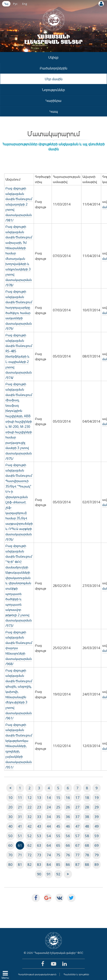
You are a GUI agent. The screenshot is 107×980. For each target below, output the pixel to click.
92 (58, 874)
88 (87, 864)
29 (97, 807)
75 (58, 855)
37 (77, 817)
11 (20, 797)
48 (87, 826)
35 (58, 817)
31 (20, 817)
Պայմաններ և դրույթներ (76, 974)
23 (39, 807)
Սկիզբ (53, 57)
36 (68, 817)
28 (87, 807)
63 (39, 845)
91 (49, 874)
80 (10, 864)
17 (77, 797)
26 (68, 807)
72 (30, 855)
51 (20, 836)
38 (87, 817)
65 (58, 845)
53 (39, 836)
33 (39, 817)
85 (58, 864)
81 (20, 864)
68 (87, 845)
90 (39, 874)
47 (77, 826)
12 (30, 797)
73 (39, 855)
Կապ (54, 111)
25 (58, 807)
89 (97, 864)
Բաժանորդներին (53, 68)
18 (87, 797)
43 (39, 826)
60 (10, 845)
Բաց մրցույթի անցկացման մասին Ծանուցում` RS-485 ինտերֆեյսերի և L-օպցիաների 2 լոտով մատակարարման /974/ (19, 356)
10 (10, 797)
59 (97, 836)
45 (58, 826)
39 (97, 817)
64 (49, 845)
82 (30, 864)
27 (77, 807)
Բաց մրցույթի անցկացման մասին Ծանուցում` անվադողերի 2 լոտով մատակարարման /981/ (19, 204)
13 (39, 797)
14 (49, 797)
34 (49, 817)
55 (58, 836)
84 (49, 864)
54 (49, 836)
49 (97, 826)
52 (30, 836)
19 (97, 797)
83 (39, 864)
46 (68, 826)
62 (30, 845)
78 (87, 855)
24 (49, 807)
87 (77, 864)
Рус (15, 4)
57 (77, 836)
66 (68, 845)
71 (20, 855)
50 (10, 836)
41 (20, 826)
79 (97, 855)
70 (10, 855)
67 (77, 845)
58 (87, 836)
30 (10, 817)
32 (30, 817)
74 (49, 855)
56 (68, 836)
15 (58, 797)
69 (97, 845)
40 (10, 826)
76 (68, 855)
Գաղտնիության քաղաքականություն (37, 974)
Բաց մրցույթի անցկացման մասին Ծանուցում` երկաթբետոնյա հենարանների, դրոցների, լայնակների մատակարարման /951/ (19, 746)
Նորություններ (53, 90)
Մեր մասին (54, 79)
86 (68, 864)
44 (49, 826)
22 (30, 807)
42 (30, 826)
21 (20, 807)
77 (77, 855)
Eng (25, 4)
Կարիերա (53, 101)
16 (68, 797)
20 (10, 807)
